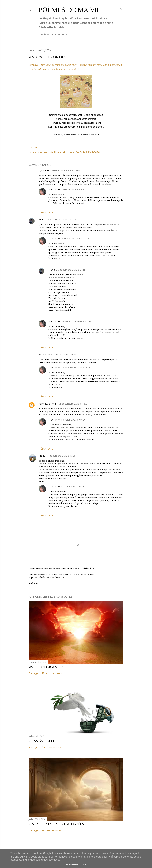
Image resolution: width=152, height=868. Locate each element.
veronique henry (48, 404)
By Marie (44, 170)
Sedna (42, 355)
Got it (85, 865)
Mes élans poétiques (51, 34)
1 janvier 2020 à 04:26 (73, 420)
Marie (42, 220)
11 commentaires (52, 830)
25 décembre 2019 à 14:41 (76, 189)
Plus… (70, 34)
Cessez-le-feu (42, 741)
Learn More (71, 865)
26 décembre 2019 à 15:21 (62, 355)
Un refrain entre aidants (56, 824)
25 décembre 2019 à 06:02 (65, 170)
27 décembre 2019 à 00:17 (76, 368)
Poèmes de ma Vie (70, 10)
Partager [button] (34, 147)
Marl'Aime (54, 189)
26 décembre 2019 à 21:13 (71, 270)
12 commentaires (52, 673)
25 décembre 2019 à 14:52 (76, 239)
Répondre (46, 213)
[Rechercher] (121, 9)
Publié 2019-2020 (90, 152)
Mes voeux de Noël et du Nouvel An (58, 152)
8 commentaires (52, 747)
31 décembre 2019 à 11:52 (73, 404)
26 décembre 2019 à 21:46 (76, 321)
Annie (42, 456)
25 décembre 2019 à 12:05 (61, 220)
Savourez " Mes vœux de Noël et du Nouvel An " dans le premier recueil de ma (70, 65)
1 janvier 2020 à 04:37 (73, 487)
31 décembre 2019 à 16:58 (61, 456)
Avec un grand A (46, 667)
